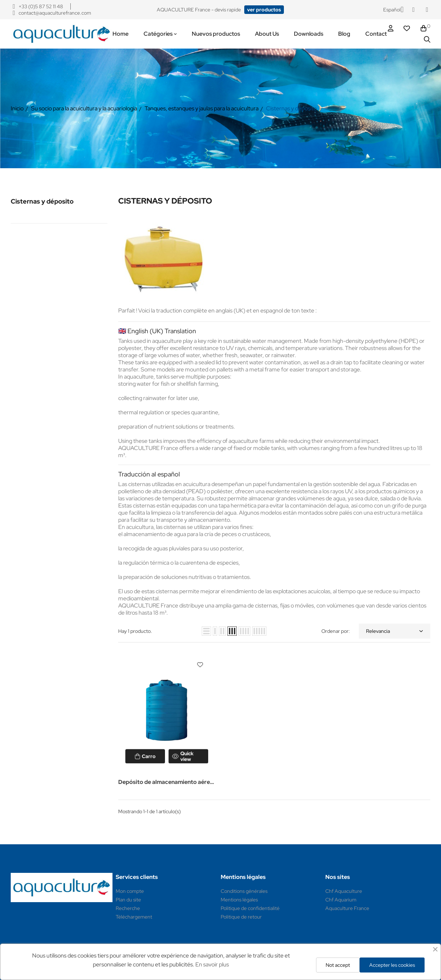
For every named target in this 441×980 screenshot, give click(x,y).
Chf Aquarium (341, 900)
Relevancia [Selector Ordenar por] (395, 631)
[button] (264, 10)
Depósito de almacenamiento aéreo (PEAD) (166, 783)
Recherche (128, 908)
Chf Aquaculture (344, 891)
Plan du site (128, 900)
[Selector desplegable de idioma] (393, 10)
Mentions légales (239, 900)
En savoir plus (212, 964)
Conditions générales (244, 891)
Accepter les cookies (392, 965)
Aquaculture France (347, 908)
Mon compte (130, 891)
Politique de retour (241, 917)
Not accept (338, 965)
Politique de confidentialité (250, 908)
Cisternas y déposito (42, 201)
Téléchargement (134, 917)
